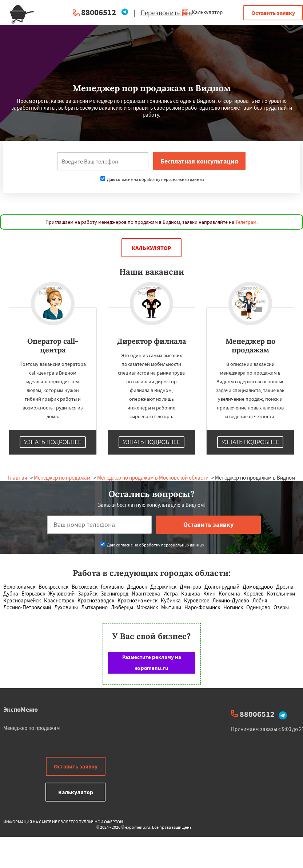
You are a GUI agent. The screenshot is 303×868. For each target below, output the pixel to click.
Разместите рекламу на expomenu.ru (152, 663)
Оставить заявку (273, 13)
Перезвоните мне (167, 13)
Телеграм (246, 222)
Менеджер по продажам (62, 478)
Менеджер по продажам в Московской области (153, 478)
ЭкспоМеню (21, 709)
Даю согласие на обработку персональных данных (152, 179)
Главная (18, 478)
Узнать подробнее (53, 442)
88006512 (99, 12)
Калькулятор (202, 12)
